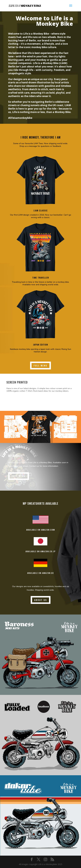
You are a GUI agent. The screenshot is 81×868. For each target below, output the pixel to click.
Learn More (18, 400)
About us (41, 600)
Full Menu (40, 365)
